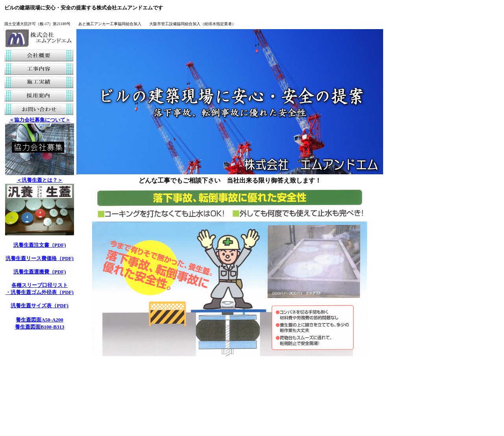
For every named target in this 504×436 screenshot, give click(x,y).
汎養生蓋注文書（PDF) (40, 245)
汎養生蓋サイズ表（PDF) (40, 306)
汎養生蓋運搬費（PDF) (40, 272)
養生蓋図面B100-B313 (40, 327)
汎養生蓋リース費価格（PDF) (40, 258)
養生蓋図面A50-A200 (40, 320)
